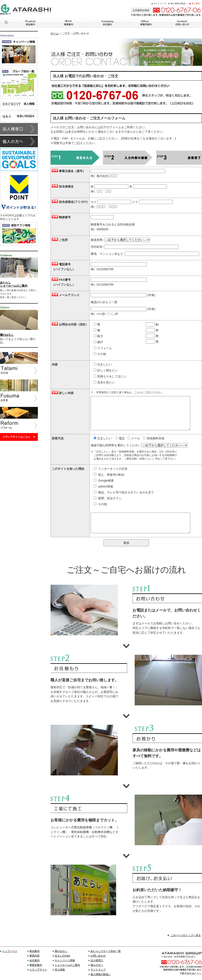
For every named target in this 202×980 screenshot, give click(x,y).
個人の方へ (97, 965)
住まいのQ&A (62, 956)
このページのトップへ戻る (186, 935)
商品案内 (35, 951)
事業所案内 (36, 965)
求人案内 (196, 3)
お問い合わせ (98, 956)
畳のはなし (61, 951)
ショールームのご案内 (67, 965)
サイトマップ (160, 3)
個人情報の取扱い (179, 3)
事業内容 (35, 956)
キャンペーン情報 (65, 960)
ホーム (55, 33)
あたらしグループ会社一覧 (106, 951)
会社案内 (35, 960)
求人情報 (60, 970)
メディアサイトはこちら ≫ (19, 437)
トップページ (10, 951)
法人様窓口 (97, 960)
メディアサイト (38, 970)
